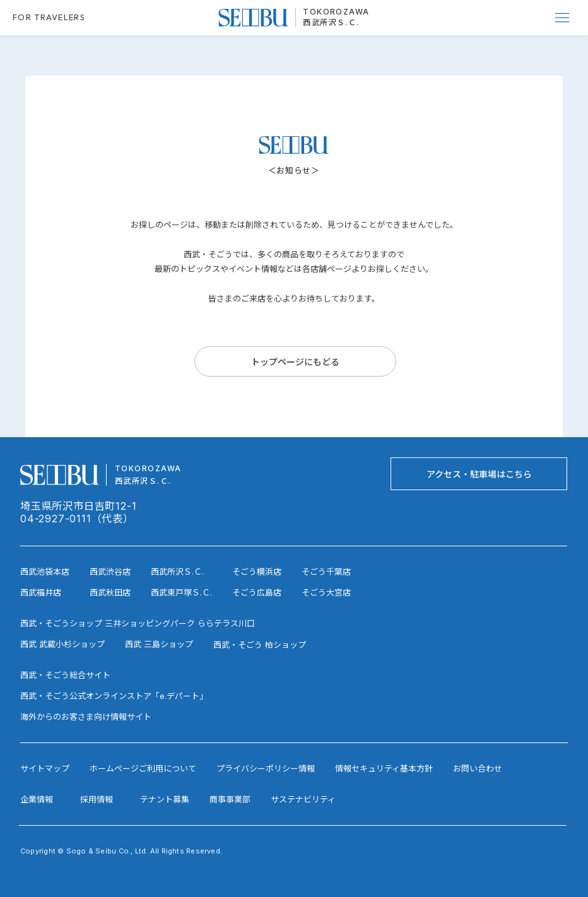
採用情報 (97, 799)
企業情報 (37, 799)
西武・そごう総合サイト (65, 675)
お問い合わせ (478, 768)
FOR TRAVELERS (49, 17)
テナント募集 (165, 799)
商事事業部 (230, 799)
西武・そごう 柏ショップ (260, 645)
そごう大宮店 (326, 592)
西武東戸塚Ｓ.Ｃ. (181, 592)
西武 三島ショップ (159, 644)
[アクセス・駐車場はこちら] (479, 474)
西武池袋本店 (45, 572)
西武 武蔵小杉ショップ (62, 644)
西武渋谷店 (110, 572)
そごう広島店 (257, 592)
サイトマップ (45, 768)
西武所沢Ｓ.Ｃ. (331, 22)
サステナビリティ (303, 799)
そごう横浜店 (257, 572)
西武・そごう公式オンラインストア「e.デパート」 (114, 696)
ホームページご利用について (143, 768)
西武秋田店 (110, 592)
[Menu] (563, 18)
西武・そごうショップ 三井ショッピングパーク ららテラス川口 (138, 623)
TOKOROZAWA (336, 12)
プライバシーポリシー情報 (266, 768)
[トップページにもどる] (295, 361)
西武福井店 (41, 592)
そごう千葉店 (326, 572)
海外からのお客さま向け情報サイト (86, 717)
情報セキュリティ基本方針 (384, 768)
